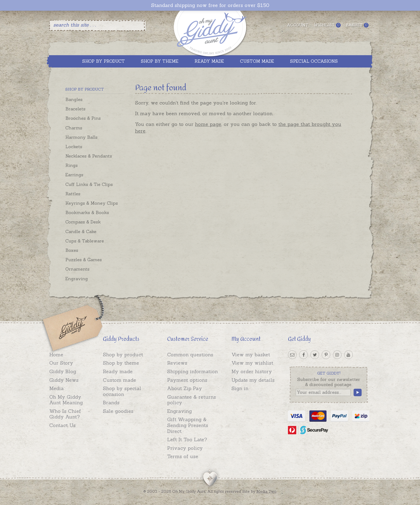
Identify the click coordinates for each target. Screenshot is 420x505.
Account (298, 25)
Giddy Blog (63, 371)
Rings (72, 165)
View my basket (251, 355)
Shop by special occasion (122, 391)
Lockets (74, 147)
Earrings (74, 175)
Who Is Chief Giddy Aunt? (65, 414)
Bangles (74, 99)
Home (56, 355)
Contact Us (62, 425)
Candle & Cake (81, 231)
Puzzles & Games (84, 260)
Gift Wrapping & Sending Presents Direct (188, 425)
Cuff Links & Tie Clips (89, 184)
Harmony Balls (81, 137)
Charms (74, 128)
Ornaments (77, 269)
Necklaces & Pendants (89, 156)
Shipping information (192, 371)
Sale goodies (118, 411)
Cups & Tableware (85, 241)
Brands (111, 403)
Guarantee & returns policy (192, 400)
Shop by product (123, 355)
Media (57, 388)
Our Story (61, 363)
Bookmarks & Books (87, 212)
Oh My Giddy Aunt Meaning (66, 400)
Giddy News (64, 380)
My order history (252, 371)
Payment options (187, 380)
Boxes (72, 250)
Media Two (266, 491)
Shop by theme (121, 363)
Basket (357, 25)
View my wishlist (252, 363)
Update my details (253, 380)
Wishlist (327, 25)
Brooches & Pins (83, 118)
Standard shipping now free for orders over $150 (210, 5)
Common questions (190, 355)
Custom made (119, 380)
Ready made (118, 371)
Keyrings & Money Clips (92, 203)
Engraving (77, 279)
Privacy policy (185, 448)
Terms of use (183, 456)
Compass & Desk (83, 222)
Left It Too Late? (187, 439)
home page (208, 124)
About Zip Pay (185, 388)
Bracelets (75, 109)
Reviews (177, 363)
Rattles (73, 194)
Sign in (240, 388)
